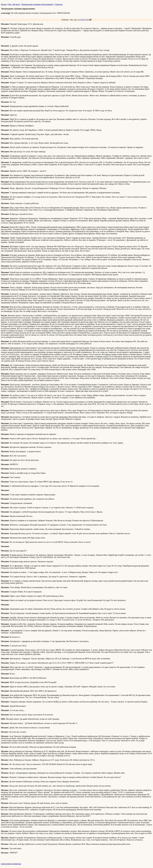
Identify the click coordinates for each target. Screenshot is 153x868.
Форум (4, 4)
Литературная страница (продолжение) (37, 4)
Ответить (59, 4)
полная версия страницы (11, 864)
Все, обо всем (14, 4)
